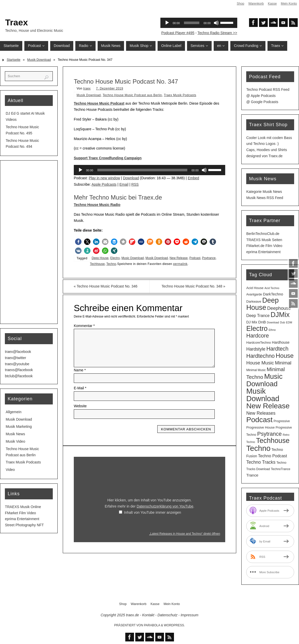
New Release (179, 258)
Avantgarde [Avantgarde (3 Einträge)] (254, 294)
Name (80, 370)
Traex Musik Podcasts (180, 95)
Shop (240, 4)
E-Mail (80, 388)
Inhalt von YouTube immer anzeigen (153, 512)
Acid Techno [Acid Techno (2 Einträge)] (272, 288)
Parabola (152, 625)
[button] (78, 242)
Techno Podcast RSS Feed (268, 90)
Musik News (15, 434)
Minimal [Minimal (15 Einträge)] (283, 363)
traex (87, 88)
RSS (135, 184)
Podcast (195, 258)
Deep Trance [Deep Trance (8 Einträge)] (258, 316)
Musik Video (15, 441)
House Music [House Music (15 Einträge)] (260, 363)
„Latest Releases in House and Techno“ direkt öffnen (185, 534)
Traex (17, 22)
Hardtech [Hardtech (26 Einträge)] (277, 349)
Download (131, 178)
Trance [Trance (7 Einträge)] (252, 475)
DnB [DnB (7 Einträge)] (262, 322)
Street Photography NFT (24, 525)
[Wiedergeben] (80, 170)
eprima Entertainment (22, 519)
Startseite (13, 60)
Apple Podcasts (104, 184)
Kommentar (84, 326)
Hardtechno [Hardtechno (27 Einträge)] (260, 356)
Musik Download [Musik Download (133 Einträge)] (263, 395)
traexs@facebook (19, 370)
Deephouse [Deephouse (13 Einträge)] (279, 308)
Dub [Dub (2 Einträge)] (283, 322)
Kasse (272, 4)
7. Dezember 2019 (110, 88)
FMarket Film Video (20, 513)
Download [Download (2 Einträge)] (273, 322)
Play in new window (104, 178)
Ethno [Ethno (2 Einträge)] (272, 330)
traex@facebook (18, 352)
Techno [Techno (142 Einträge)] (258, 448)
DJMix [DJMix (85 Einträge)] (280, 315)
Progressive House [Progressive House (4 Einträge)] (260, 427)
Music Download (133, 258)
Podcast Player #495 (178, 33)
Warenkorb (256, 4)
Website (80, 406)
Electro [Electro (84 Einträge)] (257, 329)
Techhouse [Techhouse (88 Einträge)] (273, 441)
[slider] (142, 170)
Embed (193, 178)
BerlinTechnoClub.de (263, 234)
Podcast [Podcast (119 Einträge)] (259, 420)
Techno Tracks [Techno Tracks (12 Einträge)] (261, 462)
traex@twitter (16, 358)
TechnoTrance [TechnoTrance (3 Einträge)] (281, 469)
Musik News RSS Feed (265, 198)
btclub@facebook (19, 376)
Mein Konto (289, 4)
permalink (180, 264)
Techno (111, 264)
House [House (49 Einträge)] (285, 356)
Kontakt (148, 615)
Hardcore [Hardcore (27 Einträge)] (257, 336)
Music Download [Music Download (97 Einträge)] (264, 380)
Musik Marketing (19, 427)
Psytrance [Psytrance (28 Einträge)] (270, 434)
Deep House (100, 258)
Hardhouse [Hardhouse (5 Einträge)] (281, 342)
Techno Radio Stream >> (217, 33)
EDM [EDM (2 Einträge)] (289, 322)
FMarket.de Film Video (264, 246)
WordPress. (174, 625)
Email (124, 184)
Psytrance (209, 258)
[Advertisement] (29, 242)
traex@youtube (17, 364)
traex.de (133, 615)
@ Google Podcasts (262, 102)
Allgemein (13, 412)
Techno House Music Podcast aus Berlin (132, 95)
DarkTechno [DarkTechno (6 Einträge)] (273, 294)
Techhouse (97, 264)
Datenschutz (168, 615)
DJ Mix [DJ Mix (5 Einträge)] (252, 322)
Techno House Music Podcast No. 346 (106, 286)
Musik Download (39, 60)
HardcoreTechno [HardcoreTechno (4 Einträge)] (259, 343)
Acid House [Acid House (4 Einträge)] (255, 288)
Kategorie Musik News (264, 192)
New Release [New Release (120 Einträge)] (268, 406)
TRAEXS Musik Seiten (264, 240)
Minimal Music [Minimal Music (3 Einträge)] (256, 370)
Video (10, 470)
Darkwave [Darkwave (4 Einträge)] (254, 301)
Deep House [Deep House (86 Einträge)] (262, 304)
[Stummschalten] (204, 170)
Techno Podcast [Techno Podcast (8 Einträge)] (272, 456)
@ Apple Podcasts (261, 96)
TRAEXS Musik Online (23, 507)
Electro (115, 258)
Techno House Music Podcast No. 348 (193, 286)
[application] (149, 170)
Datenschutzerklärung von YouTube (165, 506)
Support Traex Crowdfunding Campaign (108, 158)
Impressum (189, 615)
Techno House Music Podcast (99, 103)
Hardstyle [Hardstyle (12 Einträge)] (256, 349)
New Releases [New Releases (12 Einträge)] (261, 413)
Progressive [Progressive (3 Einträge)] (282, 421)
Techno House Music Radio (97, 205)
